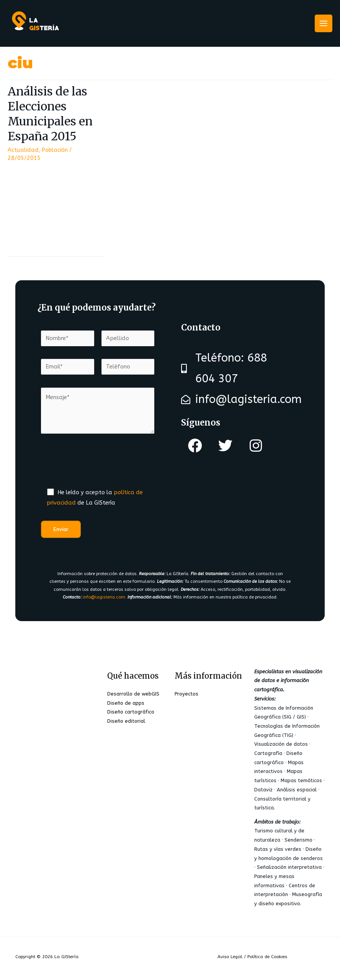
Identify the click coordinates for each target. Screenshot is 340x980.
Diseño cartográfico (131, 712)
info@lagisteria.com (104, 597)
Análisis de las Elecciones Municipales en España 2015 (50, 114)
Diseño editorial (126, 721)
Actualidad (23, 150)
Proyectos (186, 694)
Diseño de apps (126, 703)
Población (55, 150)
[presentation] (99, 465)
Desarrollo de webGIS (133, 694)
